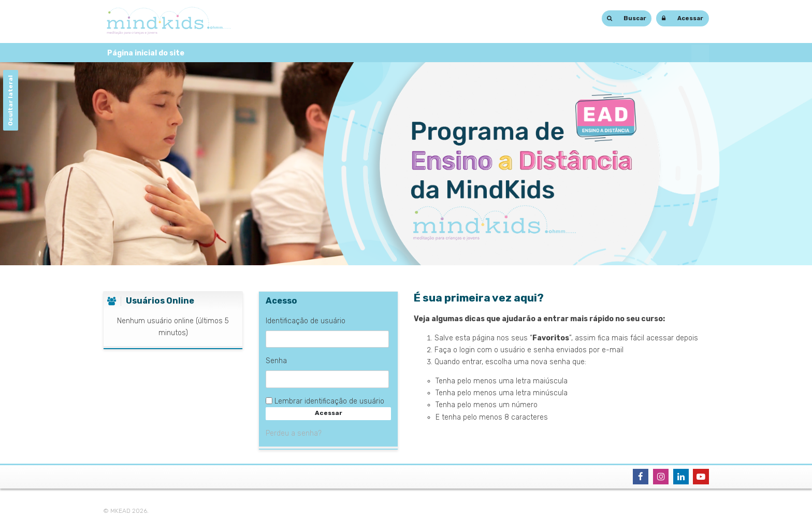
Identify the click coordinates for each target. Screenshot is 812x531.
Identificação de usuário (306, 321)
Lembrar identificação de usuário (329, 401)
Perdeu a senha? (294, 433)
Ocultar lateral (10, 101)
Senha (276, 361)
